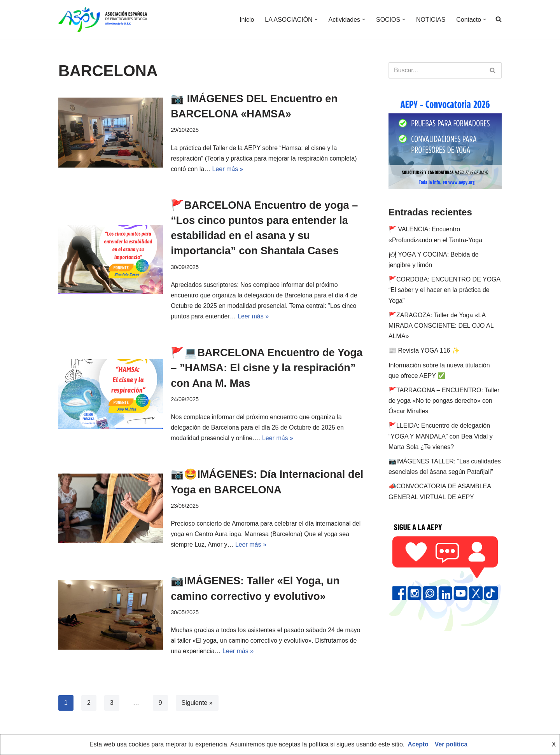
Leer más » (228, 169)
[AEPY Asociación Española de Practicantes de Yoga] (103, 19)
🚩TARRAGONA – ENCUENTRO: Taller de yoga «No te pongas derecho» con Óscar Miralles (444, 401)
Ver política (451, 745)
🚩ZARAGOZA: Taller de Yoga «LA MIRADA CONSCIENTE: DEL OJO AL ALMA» (441, 326)
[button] (315, 19)
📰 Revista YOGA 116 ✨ (424, 350)
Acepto (418, 745)
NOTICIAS (430, 20)
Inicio (246, 20)
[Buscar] (436, 70)
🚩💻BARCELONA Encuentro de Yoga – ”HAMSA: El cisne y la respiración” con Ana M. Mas (255, 368)
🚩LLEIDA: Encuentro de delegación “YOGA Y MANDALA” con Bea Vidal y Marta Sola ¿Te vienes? (441, 436)
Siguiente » (197, 704)
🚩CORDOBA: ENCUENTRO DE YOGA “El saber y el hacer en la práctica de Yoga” (444, 290)
